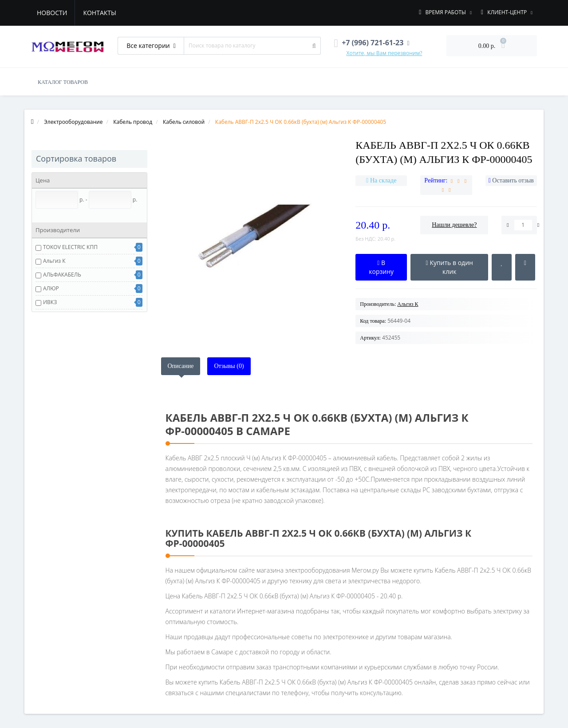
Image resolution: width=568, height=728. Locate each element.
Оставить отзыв (513, 180)
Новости (52, 13)
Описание (181, 366)
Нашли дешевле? (454, 225)
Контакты (99, 13)
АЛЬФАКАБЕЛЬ (62, 275)
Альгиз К (54, 261)
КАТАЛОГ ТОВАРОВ (63, 82)
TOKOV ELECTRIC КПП (70, 247)
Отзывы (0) (229, 366)
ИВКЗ (50, 302)
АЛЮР (51, 288)
